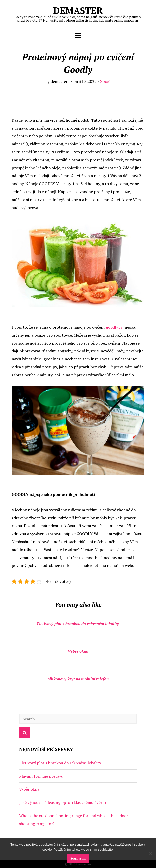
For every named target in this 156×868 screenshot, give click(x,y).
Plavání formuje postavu (41, 776)
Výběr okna (78, 651)
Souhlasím (78, 858)
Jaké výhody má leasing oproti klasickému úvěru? (63, 802)
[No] (150, 853)
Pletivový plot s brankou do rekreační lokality (78, 624)
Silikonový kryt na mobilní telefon (78, 679)
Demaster (78, 13)
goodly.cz (114, 327)
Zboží (105, 81)
